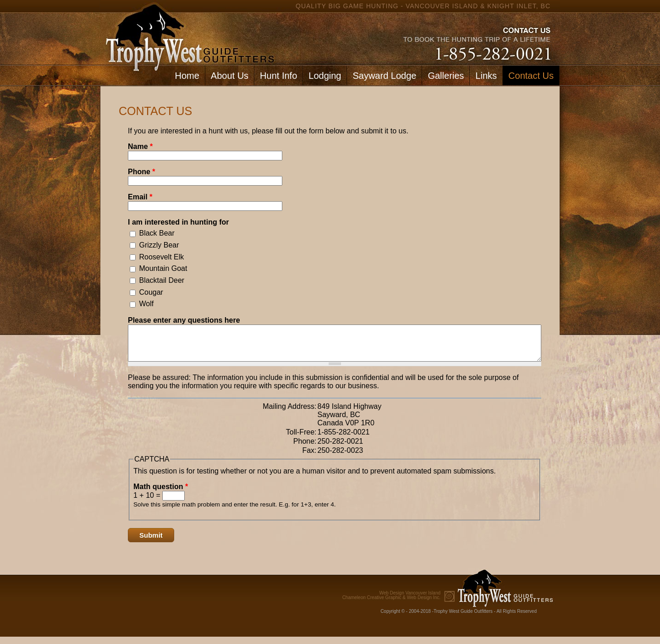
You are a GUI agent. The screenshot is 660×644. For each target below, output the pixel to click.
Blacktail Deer (162, 280)
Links (486, 76)
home (188, 32)
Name (140, 146)
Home (187, 76)
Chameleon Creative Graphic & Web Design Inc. (391, 602)
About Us (230, 76)
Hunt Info (278, 76)
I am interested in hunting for (178, 222)
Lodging (325, 76)
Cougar (151, 292)
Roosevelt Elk (161, 257)
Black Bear (157, 233)
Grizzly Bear (159, 245)
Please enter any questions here (184, 320)
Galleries (446, 76)
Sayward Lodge (384, 76)
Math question (161, 493)
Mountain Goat (163, 268)
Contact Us (531, 76)
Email (140, 197)
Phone (142, 172)
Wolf (146, 304)
